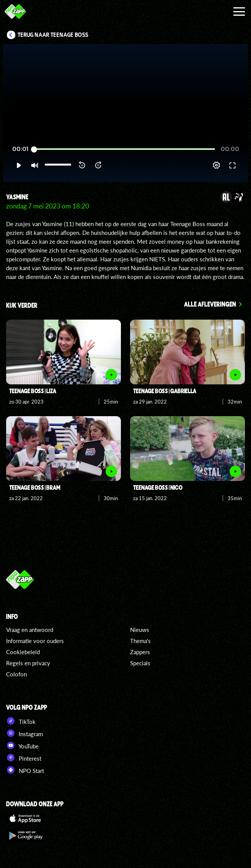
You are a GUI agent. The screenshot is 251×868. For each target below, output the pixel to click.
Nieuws (140, 630)
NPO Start (25, 770)
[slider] (125, 149)
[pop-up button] (216, 165)
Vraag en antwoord (30, 630)
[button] (19, 165)
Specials (140, 663)
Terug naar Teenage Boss (53, 35)
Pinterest (24, 758)
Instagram (24, 733)
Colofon (16, 674)
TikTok (21, 721)
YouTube (22, 745)
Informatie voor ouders (35, 641)
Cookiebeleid (23, 652)
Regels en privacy (28, 663)
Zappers (140, 652)
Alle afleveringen (210, 304)
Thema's (140, 641)
